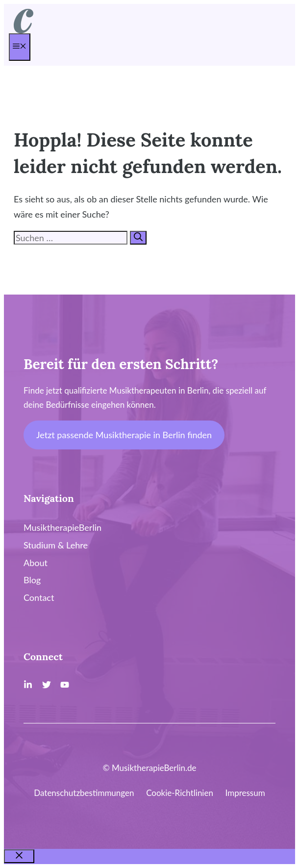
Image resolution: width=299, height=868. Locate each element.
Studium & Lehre (56, 545)
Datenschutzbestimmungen (84, 793)
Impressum (245, 793)
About (36, 563)
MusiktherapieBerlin (62, 527)
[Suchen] (138, 238)
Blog (32, 580)
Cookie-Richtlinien (180, 793)
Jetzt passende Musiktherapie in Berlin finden (124, 435)
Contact (39, 597)
